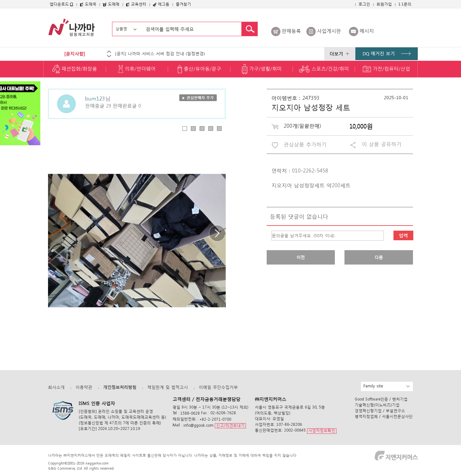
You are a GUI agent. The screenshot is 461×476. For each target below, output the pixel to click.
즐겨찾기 (183, 4)
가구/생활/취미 (262, 69)
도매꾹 (88, 4)
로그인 (364, 4)
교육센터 (136, 4)
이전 (301, 257)
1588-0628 (190, 413)
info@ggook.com (198, 425)
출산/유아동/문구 (199, 69)
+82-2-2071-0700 (215, 419)
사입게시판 (329, 31)
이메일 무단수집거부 (218, 387)
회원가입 (384, 4)
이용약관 (84, 387)
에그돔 (161, 4)
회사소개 (56, 387)
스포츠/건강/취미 (324, 69)
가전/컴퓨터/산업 (386, 69)
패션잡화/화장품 (75, 69)
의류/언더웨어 (137, 69)
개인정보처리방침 (120, 387)
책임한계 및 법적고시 (168, 387)
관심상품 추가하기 (305, 144)
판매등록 (291, 31)
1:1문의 (405, 4)
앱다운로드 (61, 4)
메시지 (367, 31)
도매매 (111, 4)
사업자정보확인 (322, 431)
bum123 (95, 98)
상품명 (121, 29)
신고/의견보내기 (230, 425)
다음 (379, 257)
